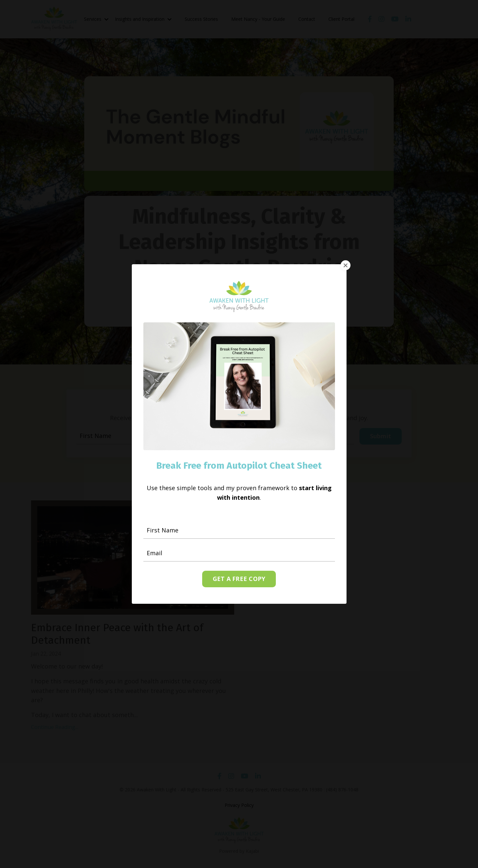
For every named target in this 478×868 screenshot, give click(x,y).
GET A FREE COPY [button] (239, 578)
